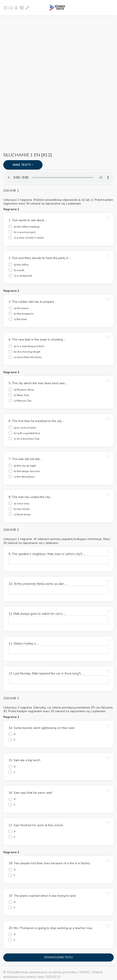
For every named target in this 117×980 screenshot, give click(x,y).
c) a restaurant (23, 276)
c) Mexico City (23, 401)
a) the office (21, 265)
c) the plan (20, 319)
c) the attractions (24, 477)
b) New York (21, 395)
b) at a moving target (27, 352)
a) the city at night (25, 466)
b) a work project (25, 232)
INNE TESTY (22, 165)
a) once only (22, 504)
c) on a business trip (27, 439)
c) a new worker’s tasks (29, 238)
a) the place (21, 308)
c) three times (22, 514)
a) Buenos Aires (24, 390)
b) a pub (19, 270)
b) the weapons (24, 314)
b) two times (22, 509)
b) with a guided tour (27, 433)
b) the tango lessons (27, 471)
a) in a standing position (29, 346)
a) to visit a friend (25, 428)
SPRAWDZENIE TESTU (58, 957)
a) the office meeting (27, 227)
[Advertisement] (60, 48)
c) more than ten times (28, 357)
